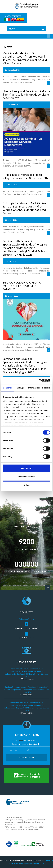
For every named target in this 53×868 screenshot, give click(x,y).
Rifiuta (27, 485)
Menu (12, 29)
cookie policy (39, 863)
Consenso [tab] (8, 388)
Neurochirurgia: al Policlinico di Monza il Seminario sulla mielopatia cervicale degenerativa (26, 94)
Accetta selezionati (26, 477)
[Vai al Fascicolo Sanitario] (26, 775)
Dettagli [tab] (20, 388)
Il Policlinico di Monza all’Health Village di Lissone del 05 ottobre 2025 (26, 176)
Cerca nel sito (48, 36)
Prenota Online (27, 758)
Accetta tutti (27, 468)
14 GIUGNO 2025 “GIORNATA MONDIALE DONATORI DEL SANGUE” (22, 286)
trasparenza (15, 863)
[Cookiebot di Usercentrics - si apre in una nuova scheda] (39, 381)
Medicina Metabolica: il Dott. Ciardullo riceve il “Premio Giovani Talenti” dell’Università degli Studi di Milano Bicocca (25, 58)
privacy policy (27, 863)
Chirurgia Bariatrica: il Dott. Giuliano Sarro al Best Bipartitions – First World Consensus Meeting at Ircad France (25, 208)
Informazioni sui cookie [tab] (39, 388)
